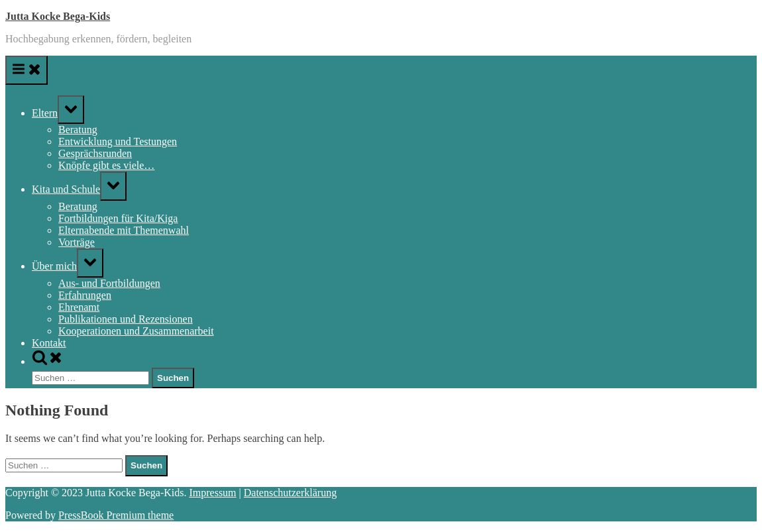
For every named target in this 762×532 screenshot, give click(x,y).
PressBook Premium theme (116, 515)
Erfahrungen (85, 295)
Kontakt (49, 343)
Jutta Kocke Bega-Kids (58, 16)
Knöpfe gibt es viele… (106, 165)
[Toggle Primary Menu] (27, 70)
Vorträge (77, 242)
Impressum (212, 493)
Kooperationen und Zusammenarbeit (136, 331)
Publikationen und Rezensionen (126, 319)
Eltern (45, 113)
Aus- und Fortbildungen (109, 283)
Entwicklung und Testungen (118, 141)
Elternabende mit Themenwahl (124, 230)
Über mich (54, 266)
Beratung (78, 130)
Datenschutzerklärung (290, 493)
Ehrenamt (79, 307)
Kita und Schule (66, 189)
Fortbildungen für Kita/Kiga (118, 218)
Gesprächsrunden (95, 153)
